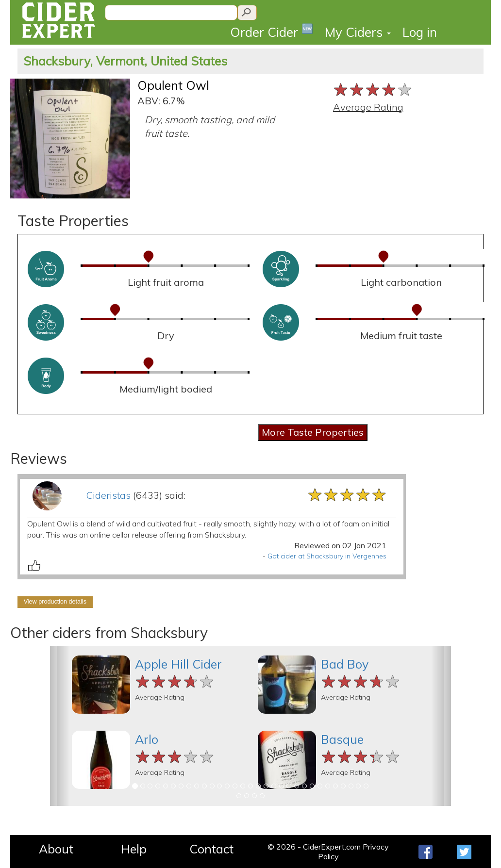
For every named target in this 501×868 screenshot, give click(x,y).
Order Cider (272, 31)
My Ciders (358, 32)
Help (134, 849)
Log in (420, 32)
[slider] (373, 90)
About (56, 849)
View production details (55, 602)
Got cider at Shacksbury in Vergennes (327, 556)
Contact (211, 849)
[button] (60, 726)
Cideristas (108, 495)
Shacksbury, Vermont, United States (125, 61)
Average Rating (368, 107)
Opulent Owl (173, 85)
